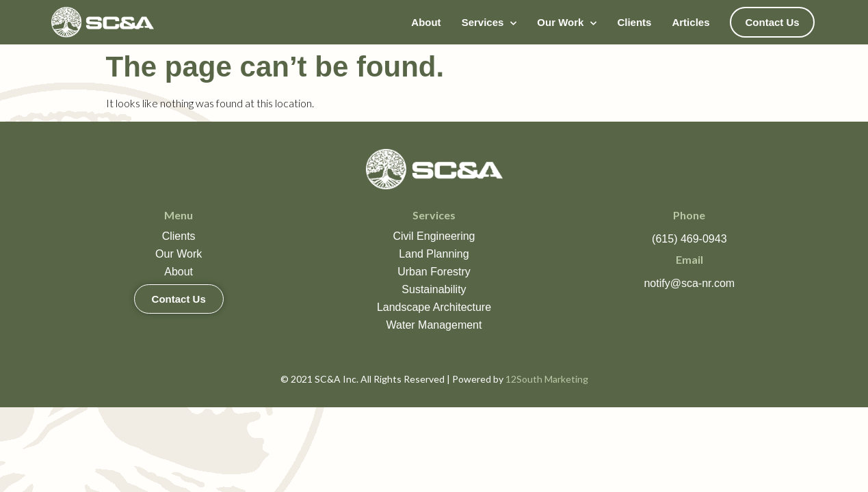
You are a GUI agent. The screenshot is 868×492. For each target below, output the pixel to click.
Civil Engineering (434, 236)
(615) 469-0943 (689, 239)
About (426, 22)
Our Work (567, 22)
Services (489, 22)
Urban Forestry (434, 272)
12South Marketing (547, 379)
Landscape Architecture (434, 307)
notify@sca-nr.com (689, 283)
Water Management (434, 325)
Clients (634, 22)
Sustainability (434, 289)
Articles (691, 22)
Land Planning (434, 254)
